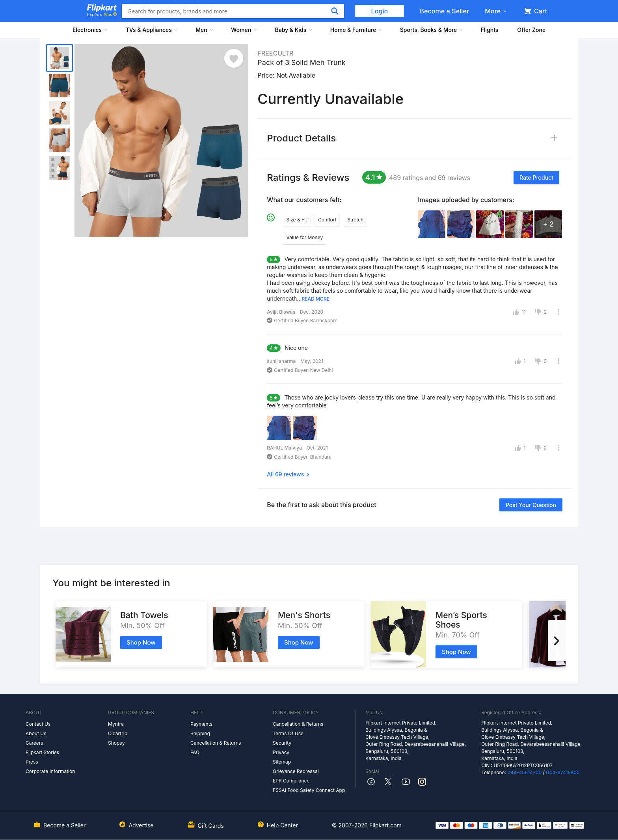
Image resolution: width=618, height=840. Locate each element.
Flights (490, 30)
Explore (102, 15)
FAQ (195, 752)
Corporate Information (50, 771)
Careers (34, 743)
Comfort (327, 220)
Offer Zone (531, 30)
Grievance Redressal (296, 771)
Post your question (531, 505)
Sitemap (282, 762)
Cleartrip (118, 733)
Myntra (116, 724)
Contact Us (38, 724)
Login (380, 11)
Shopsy (116, 743)
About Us (36, 733)
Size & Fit (297, 220)
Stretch (355, 220)
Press (32, 762)
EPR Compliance (291, 781)
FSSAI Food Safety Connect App (309, 790)
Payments (201, 724)
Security (282, 743)
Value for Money (305, 237)
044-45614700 (524, 772)
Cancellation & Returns (216, 743)
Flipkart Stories (42, 752)
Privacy (281, 752)
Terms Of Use (288, 733)
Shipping (200, 733)
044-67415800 (563, 772)
